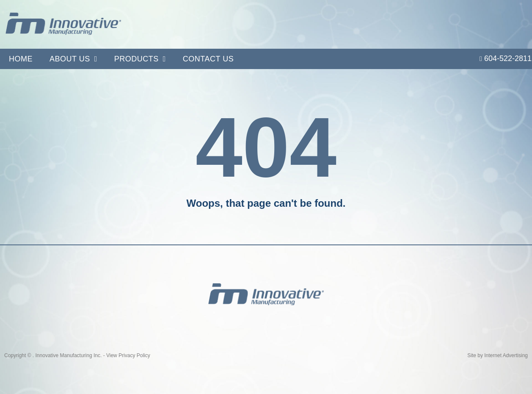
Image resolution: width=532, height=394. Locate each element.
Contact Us (208, 59)
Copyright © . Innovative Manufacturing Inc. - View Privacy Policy (77, 355)
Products (140, 59)
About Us (73, 59)
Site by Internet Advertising (498, 355)
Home (21, 59)
